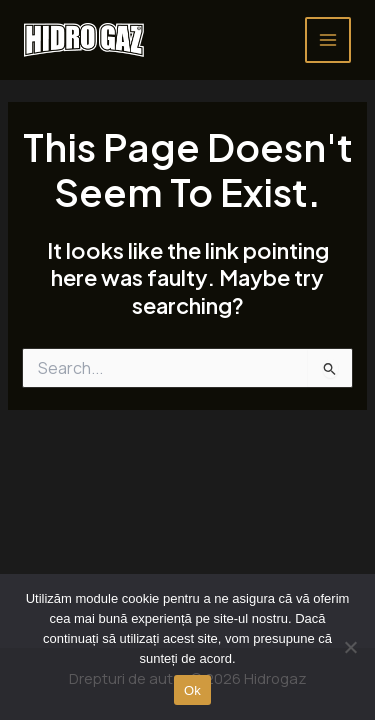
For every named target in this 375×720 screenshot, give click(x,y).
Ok (192, 690)
